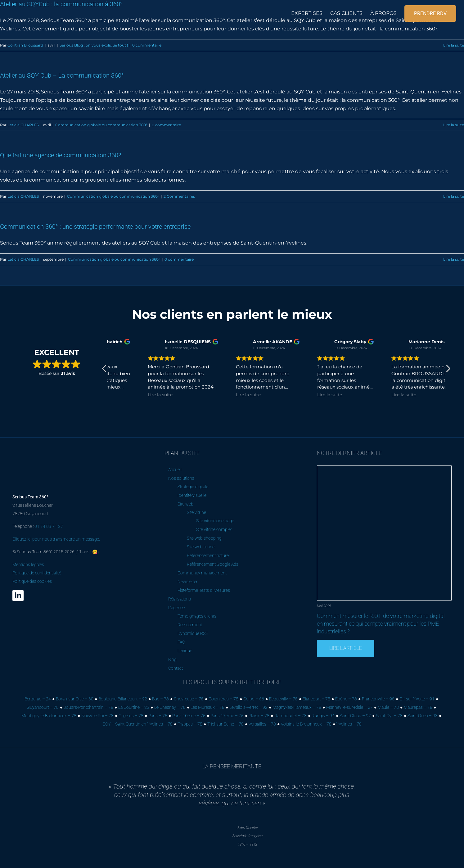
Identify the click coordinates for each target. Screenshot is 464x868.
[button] (448, 370)
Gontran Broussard (25, 45)
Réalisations (180, 599)
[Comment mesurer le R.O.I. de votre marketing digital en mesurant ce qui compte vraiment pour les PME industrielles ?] (384, 468)
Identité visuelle (192, 495)
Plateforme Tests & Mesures (204, 590)
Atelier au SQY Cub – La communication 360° (62, 75)
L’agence (176, 608)
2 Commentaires (179, 196)
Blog (172, 659)
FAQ (181, 642)
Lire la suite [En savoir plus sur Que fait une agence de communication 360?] (454, 196)
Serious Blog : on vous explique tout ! (94, 45)
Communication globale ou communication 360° (101, 125)
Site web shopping (204, 538)
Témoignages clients (197, 616)
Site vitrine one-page (215, 521)
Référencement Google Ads (213, 564)
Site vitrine (196, 512)
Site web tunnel (201, 547)
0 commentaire (147, 45)
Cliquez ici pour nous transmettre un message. (56, 539)
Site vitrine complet (214, 529)
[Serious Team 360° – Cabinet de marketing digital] (46, 452)
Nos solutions (181, 478)
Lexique (185, 651)
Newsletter (188, 582)
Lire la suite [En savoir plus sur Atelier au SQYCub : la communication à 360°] (454, 45)
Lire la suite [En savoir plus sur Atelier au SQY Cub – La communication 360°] (454, 125)
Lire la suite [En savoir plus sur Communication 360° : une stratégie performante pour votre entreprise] (454, 259)
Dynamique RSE (193, 633)
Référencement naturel (208, 555)
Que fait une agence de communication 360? (61, 155)
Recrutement (190, 625)
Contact (176, 668)
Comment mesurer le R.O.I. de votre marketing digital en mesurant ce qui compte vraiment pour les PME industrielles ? (381, 624)
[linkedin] (18, 596)
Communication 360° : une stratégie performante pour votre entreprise (95, 227)
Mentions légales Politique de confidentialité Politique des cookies (37, 573)
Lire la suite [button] (124, 395)
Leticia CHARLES (23, 125)
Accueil (175, 470)
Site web (185, 504)
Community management (202, 573)
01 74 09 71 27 (49, 526)
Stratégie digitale (193, 487)
